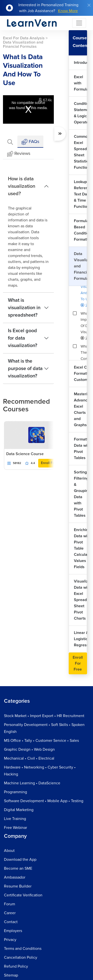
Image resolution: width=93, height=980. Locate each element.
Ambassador (15, 877)
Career (10, 913)
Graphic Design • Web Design (29, 749)
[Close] (89, 5)
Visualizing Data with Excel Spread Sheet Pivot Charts (80, 600)
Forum (10, 904)
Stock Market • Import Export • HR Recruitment (44, 716)
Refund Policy (16, 966)
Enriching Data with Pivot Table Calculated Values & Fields (80, 548)
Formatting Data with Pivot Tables (80, 449)
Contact (11, 922)
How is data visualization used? (22, 186)
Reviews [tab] (19, 154)
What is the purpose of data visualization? (25, 369)
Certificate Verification (23, 895)
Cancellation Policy (21, 957)
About (9, 851)
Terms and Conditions (23, 949)
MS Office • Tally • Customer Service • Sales (41, 741)
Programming (15, 792)
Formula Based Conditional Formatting (80, 230)
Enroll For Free (52, 463)
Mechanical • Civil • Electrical (29, 758)
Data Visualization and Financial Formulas (80, 266)
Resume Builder (18, 886)
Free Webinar (15, 828)
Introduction (80, 63)
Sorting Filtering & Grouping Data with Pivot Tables (80, 494)
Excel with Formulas (80, 83)
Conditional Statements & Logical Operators (80, 113)
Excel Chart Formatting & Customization (80, 373)
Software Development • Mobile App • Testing (44, 801)
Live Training (15, 819)
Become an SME (18, 868)
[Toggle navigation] (79, 23)
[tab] (10, 142)
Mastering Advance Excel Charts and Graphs (80, 409)
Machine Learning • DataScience (32, 783)
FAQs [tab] (30, 142)
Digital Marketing (19, 810)
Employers (13, 931)
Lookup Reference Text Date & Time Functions (80, 194)
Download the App (20, 860)
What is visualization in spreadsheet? (24, 308)
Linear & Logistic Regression (80, 639)
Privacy (10, 940)
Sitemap (11, 975)
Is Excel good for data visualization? (23, 338)
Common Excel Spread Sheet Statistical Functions (80, 152)
